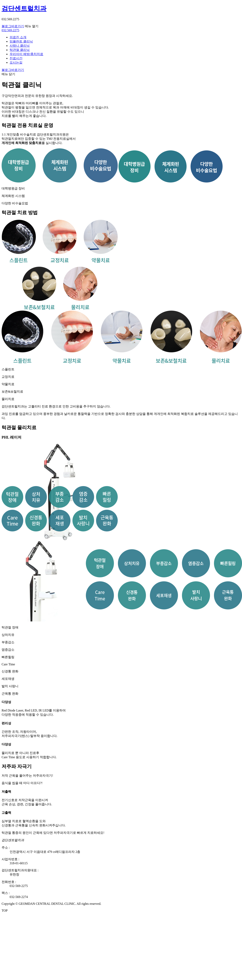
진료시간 (16, 58)
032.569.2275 (10, 30)
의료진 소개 (18, 37)
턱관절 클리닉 (20, 50)
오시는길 (16, 62)
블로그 (13, 26)
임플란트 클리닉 (21, 41)
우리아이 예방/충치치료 (26, 54)
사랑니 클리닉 (20, 46)
